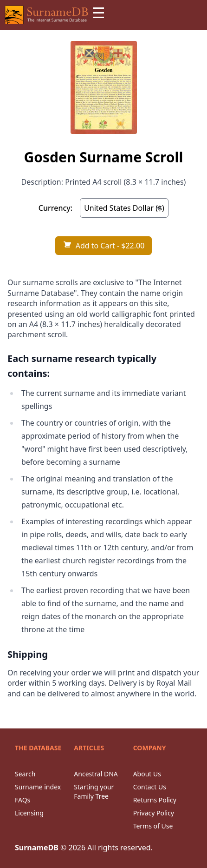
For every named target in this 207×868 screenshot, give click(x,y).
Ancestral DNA (96, 774)
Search (25, 774)
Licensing (29, 813)
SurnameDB (37, 848)
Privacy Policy (154, 813)
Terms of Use (153, 826)
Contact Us (150, 787)
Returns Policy (155, 800)
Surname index (38, 787)
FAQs (23, 800)
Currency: (55, 208)
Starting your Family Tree (94, 791)
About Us (147, 774)
